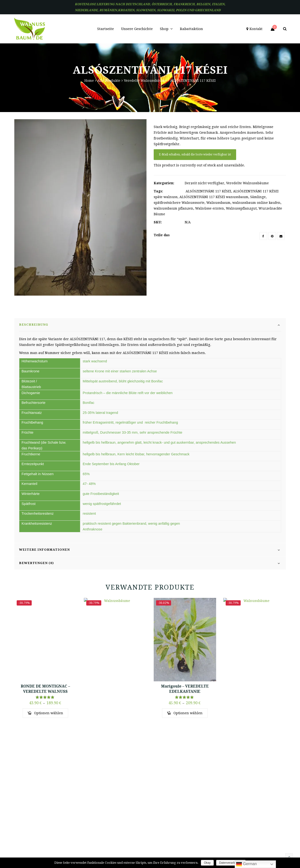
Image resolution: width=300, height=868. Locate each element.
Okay (207, 863)
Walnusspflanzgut (241, 208)
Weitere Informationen (44, 565)
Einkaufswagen (192, 813)
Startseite (141, 792)
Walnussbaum (218, 203)
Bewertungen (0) (36, 579)
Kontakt (140, 824)
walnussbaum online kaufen (256, 203)
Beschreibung (34, 340)
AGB (184, 834)
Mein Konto (189, 792)
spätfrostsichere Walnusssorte (179, 203)
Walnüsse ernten (210, 208)
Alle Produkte (109, 81)
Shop (138, 813)
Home (89, 81)
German (246, 864)
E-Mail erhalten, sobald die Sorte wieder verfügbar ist (195, 154)
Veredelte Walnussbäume (145, 81)
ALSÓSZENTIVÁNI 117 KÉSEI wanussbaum (214, 197)
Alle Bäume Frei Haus (196, 824)
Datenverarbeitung (231, 863)
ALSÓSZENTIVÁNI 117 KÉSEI (208, 191)
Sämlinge (258, 197)
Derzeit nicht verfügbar (204, 183)
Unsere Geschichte (147, 803)
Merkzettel (188, 803)
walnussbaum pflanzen (173, 208)
